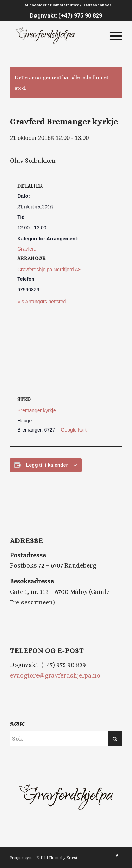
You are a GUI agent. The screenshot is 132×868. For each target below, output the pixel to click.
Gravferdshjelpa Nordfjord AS (49, 270)
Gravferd (27, 249)
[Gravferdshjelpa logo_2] (55, 35)
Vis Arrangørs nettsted (42, 302)
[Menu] (112, 35)
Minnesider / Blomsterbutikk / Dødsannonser (68, 5)
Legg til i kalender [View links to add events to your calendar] (47, 465)
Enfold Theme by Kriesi (57, 858)
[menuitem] (68, 5)
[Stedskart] (66, 351)
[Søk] (66, 739)
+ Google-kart (71, 430)
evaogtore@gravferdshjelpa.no (55, 675)
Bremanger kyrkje (37, 410)
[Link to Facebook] (117, 856)
